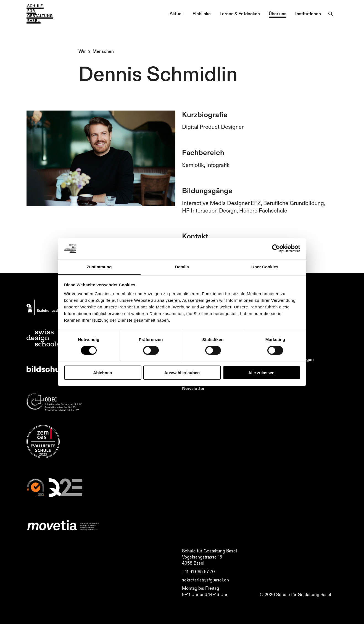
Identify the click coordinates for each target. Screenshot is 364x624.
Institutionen (308, 14)
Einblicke (202, 14)
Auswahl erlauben (182, 372)
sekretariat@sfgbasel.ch (205, 580)
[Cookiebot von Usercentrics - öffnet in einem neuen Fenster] (276, 248)
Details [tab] (182, 267)
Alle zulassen (261, 372)
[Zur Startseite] (40, 14)
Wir (82, 51)
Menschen (103, 51)
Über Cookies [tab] (265, 267)
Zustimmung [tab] (99, 267)
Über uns (278, 14)
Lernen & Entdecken (240, 14)
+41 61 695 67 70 (198, 571)
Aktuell (177, 14)
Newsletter (193, 388)
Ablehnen (102, 372)
